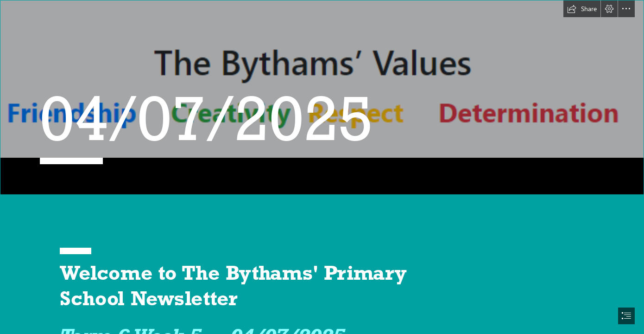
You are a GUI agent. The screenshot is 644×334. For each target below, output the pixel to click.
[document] (322, 167)
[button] (582, 9)
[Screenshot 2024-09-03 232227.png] (322, 97)
